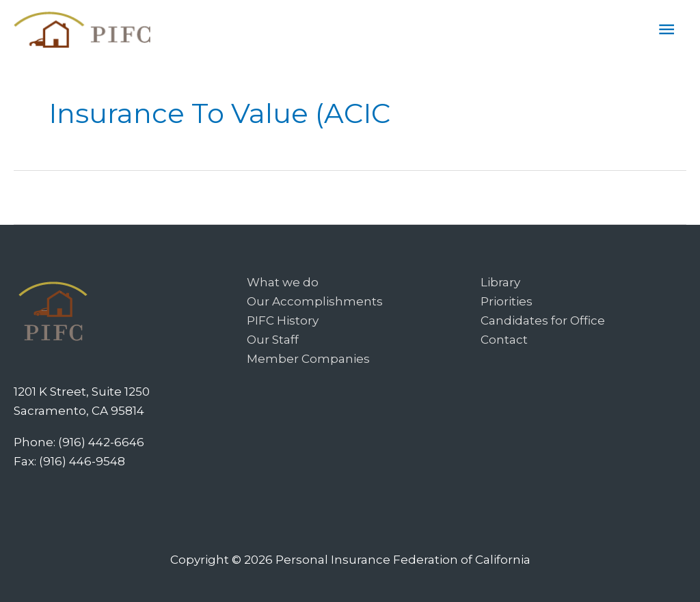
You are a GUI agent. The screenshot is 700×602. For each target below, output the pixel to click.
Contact (504, 340)
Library (500, 282)
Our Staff (273, 340)
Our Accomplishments (315, 301)
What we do (283, 282)
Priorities (507, 301)
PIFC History (283, 320)
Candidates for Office (543, 320)
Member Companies (308, 359)
